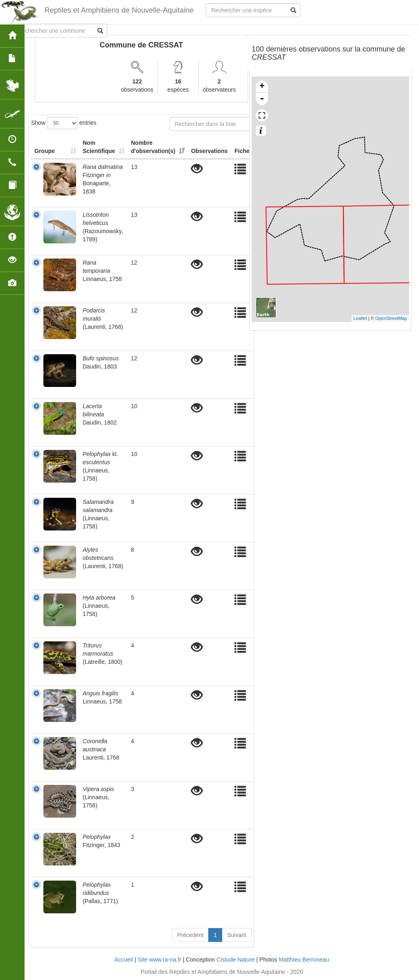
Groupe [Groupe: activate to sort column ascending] (45, 151)
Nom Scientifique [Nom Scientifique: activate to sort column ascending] (99, 147)
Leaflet (360, 318)
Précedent (190, 935)
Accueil (124, 960)
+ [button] (262, 87)
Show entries (64, 123)
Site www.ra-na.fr (159, 960)
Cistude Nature (235, 960)
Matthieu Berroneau (304, 960)
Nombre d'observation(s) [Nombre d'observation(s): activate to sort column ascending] (153, 147)
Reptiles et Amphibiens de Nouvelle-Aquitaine (119, 10)
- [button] (262, 99)
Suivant (237, 935)
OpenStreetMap (391, 318)
